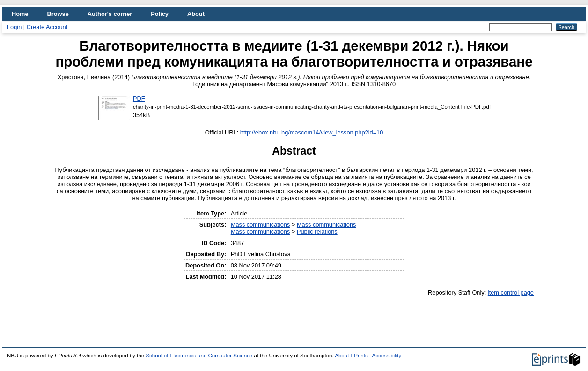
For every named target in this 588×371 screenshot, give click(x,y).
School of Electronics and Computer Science (199, 356)
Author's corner (110, 14)
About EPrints (351, 356)
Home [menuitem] (20, 14)
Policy (160, 14)
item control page (511, 293)
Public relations (317, 232)
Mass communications (261, 225)
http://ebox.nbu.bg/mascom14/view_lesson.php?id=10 (312, 132)
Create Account (47, 27)
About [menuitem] (196, 14)
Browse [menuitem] (58, 14)
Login (14, 27)
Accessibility (386, 356)
